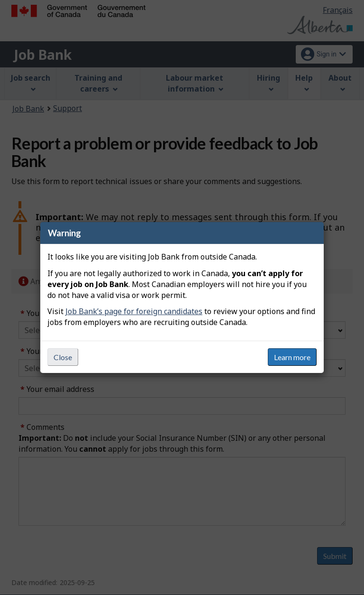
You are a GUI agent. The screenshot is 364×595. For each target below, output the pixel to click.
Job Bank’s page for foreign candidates (134, 311)
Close (63, 357)
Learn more (292, 357)
